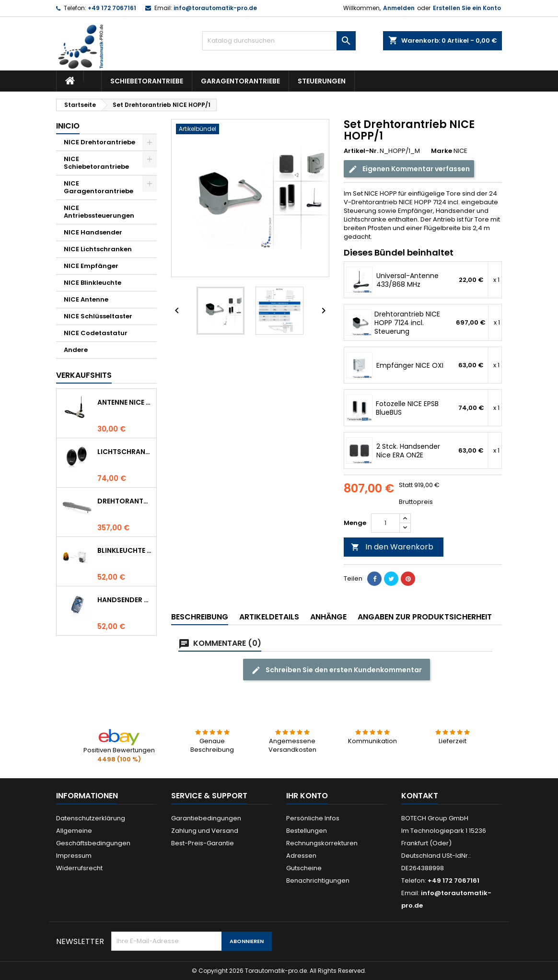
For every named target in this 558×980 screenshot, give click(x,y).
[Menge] (385, 523)
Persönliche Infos (313, 818)
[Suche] (279, 41)
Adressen (301, 856)
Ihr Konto (307, 796)
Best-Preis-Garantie (203, 843)
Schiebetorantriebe (147, 81)
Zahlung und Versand (205, 831)
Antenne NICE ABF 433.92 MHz (125, 402)
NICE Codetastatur (96, 333)
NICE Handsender (93, 232)
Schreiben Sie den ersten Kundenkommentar (337, 670)
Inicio (68, 126)
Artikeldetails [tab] (269, 617)
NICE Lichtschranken (98, 249)
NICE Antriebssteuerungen (99, 212)
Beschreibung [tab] (200, 617)
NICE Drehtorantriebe (99, 142)
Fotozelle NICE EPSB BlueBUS (407, 408)
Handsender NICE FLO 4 (125, 600)
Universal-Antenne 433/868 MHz (407, 280)
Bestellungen (307, 831)
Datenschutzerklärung (91, 818)
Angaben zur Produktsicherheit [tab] (425, 617)
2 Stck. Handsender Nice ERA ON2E (408, 451)
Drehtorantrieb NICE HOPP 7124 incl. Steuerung (407, 323)
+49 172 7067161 (112, 8)
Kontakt (420, 796)
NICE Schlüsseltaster (98, 316)
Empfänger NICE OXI (410, 365)
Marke (442, 151)
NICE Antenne (86, 299)
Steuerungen (322, 81)
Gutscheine (304, 868)
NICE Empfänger (91, 266)
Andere (76, 350)
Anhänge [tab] (328, 617)
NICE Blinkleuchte (93, 283)
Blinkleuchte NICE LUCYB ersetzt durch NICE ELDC (125, 550)
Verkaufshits (84, 375)
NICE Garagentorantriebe (99, 187)
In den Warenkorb (392, 547)
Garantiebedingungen (206, 818)
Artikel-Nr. (361, 151)
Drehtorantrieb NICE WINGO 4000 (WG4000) (125, 501)
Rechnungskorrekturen (322, 843)
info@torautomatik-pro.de (215, 8)
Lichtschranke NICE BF (125, 452)
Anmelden (399, 8)
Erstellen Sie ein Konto (467, 8)
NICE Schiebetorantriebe (96, 163)
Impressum (74, 856)
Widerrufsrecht (79, 868)
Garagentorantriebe (240, 81)
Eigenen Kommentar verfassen (409, 169)
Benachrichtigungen (318, 881)
